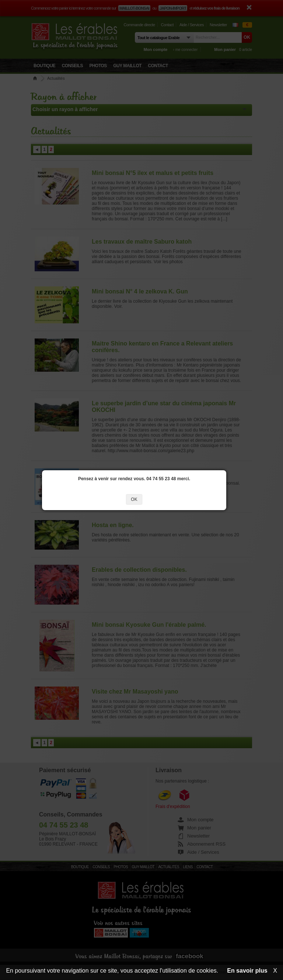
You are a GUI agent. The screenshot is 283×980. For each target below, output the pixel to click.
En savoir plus (247, 971)
